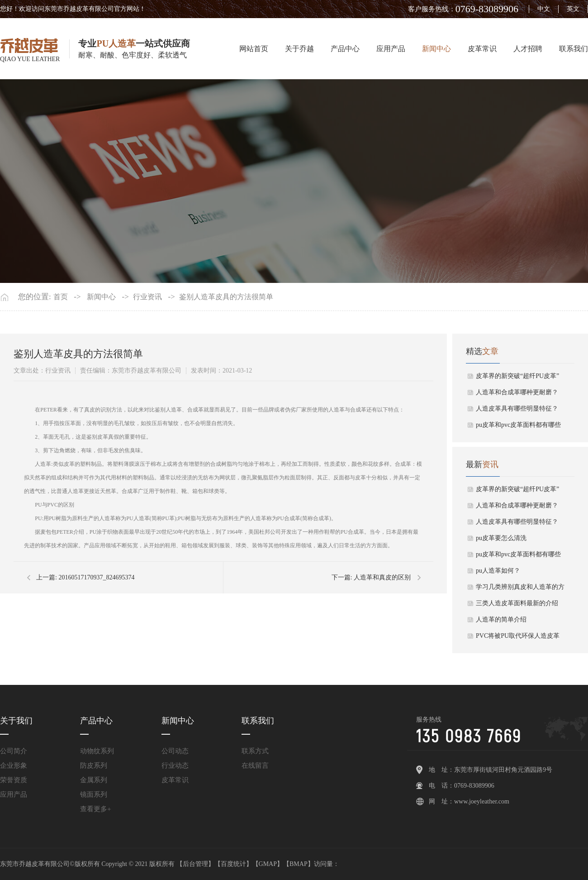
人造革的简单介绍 (501, 619)
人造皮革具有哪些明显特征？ (517, 409)
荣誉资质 (14, 780)
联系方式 (255, 751)
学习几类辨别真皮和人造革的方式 (520, 589)
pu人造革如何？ (498, 571)
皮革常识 (482, 49)
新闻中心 (436, 49)
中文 (544, 9)
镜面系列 (94, 794)
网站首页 (254, 49)
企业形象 (14, 765)
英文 (573, 9)
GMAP (268, 864)
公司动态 (175, 751)
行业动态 (175, 765)
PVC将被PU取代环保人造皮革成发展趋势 (518, 638)
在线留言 (255, 765)
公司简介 (14, 751)
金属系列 (94, 780)
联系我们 (574, 49)
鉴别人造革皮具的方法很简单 (226, 297)
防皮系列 (94, 765)
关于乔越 (299, 49)
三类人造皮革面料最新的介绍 (517, 603)
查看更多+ (95, 809)
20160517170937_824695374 (96, 577)
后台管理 (195, 864)
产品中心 (345, 49)
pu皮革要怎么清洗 (501, 538)
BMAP (299, 864)
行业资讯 (147, 297)
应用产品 (391, 49)
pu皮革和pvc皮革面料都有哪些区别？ (518, 427)
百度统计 (233, 864)
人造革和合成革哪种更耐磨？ (517, 392)
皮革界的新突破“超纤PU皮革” (517, 376)
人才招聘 (528, 49)
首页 (61, 297)
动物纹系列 (97, 751)
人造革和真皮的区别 (382, 577)
